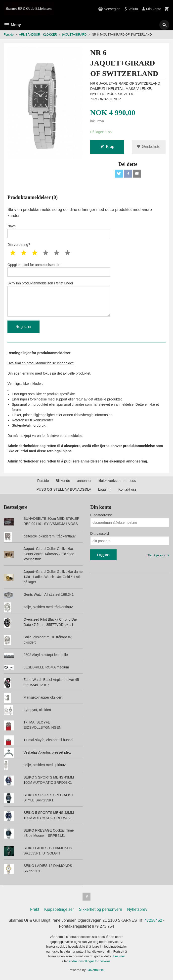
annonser (84, 481)
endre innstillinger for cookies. (90, 961)
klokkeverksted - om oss (117, 481)
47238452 (153, 921)
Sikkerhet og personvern (101, 910)
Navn (59, 231)
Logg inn (105, 490)
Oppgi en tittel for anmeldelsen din (59, 270)
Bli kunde (63, 481)
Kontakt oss (127, 490)
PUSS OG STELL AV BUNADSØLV (64, 490)
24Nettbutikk (95, 970)
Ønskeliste (149, 147)
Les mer (119, 956)
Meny (12, 25)
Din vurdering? (19, 245)
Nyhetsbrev (137, 910)
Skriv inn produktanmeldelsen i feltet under (59, 299)
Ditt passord (100, 534)
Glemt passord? (158, 555)
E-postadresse (101, 515)
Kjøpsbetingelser (59, 910)
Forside (9, 35)
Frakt (35, 910)
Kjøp (107, 147)
